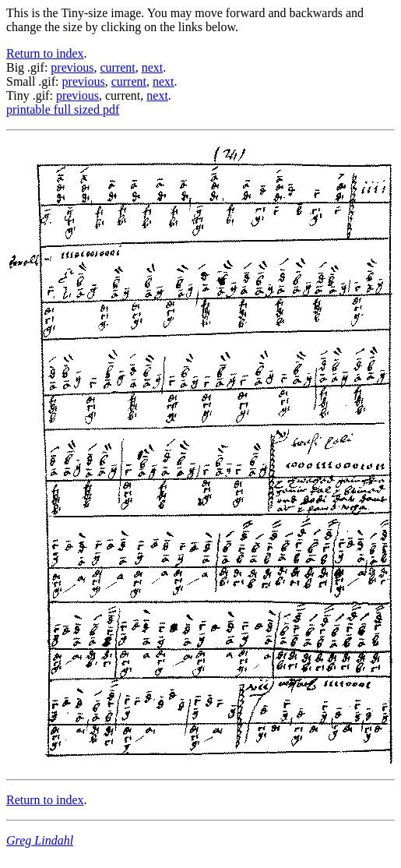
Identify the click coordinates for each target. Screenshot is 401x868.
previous (72, 67)
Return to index (45, 53)
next (153, 67)
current (117, 67)
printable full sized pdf (63, 109)
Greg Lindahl (40, 840)
